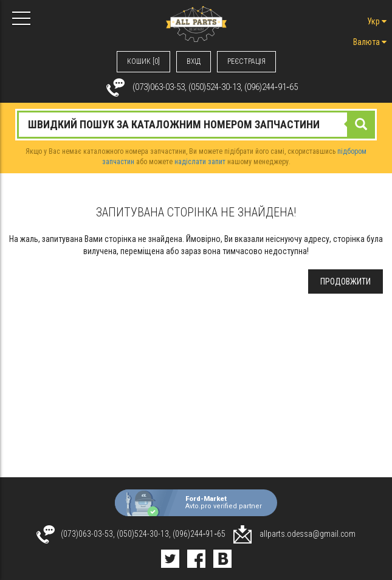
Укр (377, 21)
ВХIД (194, 61)
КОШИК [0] (143, 61)
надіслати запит (200, 162)
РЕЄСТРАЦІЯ (246, 61)
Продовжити (346, 281)
